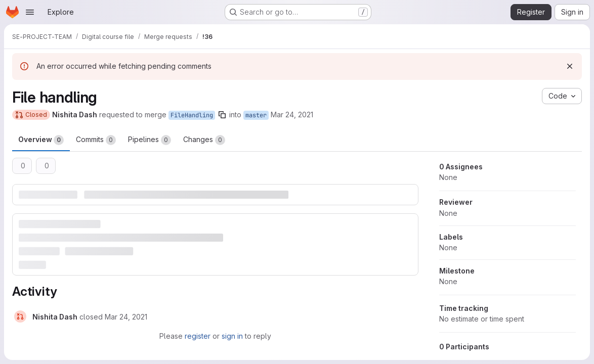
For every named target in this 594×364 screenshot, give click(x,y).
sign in (232, 336)
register (198, 336)
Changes (204, 140)
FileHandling (192, 115)
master (256, 115)
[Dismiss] (570, 66)
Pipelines (150, 140)
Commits (96, 140)
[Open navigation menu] (30, 12)
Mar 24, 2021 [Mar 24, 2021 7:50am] (292, 115)
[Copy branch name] (222, 115)
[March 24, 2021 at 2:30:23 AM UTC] (126, 317)
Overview (41, 140)
